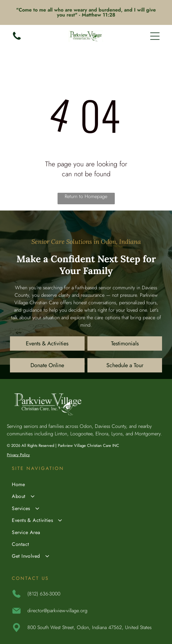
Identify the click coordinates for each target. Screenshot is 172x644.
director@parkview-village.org (57, 611)
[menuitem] (86, 485)
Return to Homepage (86, 196)
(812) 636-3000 (44, 594)
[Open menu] (155, 36)
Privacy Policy (18, 455)
